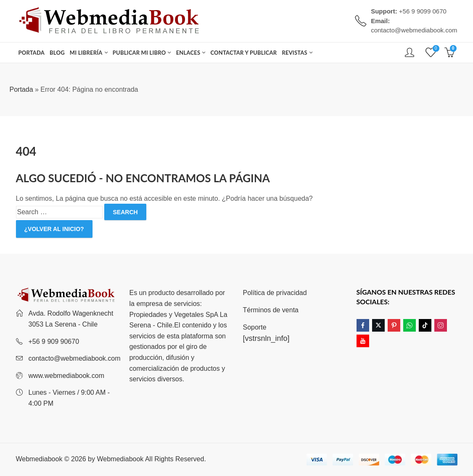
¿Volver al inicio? (54, 229)
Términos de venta (271, 310)
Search (125, 212)
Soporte (255, 327)
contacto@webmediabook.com (75, 358)
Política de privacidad (275, 293)
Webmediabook (120, 459)
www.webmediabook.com (67, 376)
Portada (21, 89)
